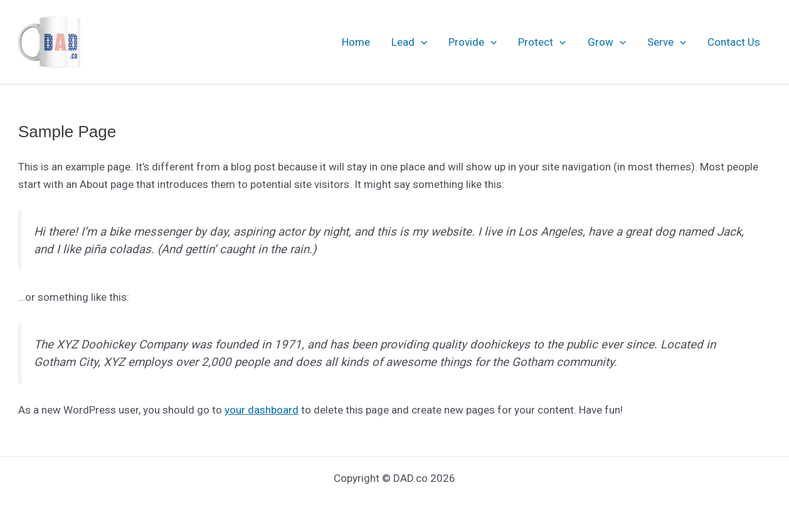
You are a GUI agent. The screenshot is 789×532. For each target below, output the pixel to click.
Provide (473, 42)
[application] (421, 42)
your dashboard (262, 410)
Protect (542, 42)
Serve (667, 42)
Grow (607, 42)
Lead (409, 42)
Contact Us (734, 42)
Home (356, 42)
